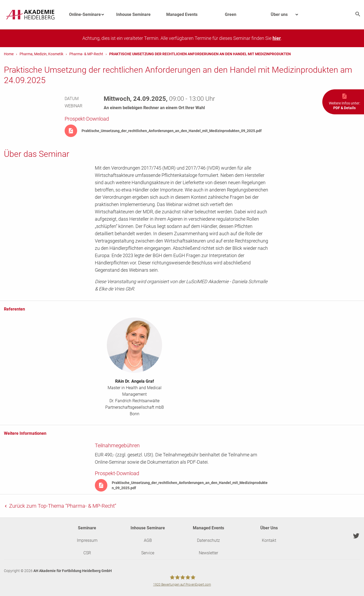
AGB (148, 540)
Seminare (87, 528)
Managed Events (182, 14)
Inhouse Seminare (133, 14)
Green (231, 14)
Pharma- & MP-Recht (86, 54)
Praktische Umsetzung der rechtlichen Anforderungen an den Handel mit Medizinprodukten (200, 54)
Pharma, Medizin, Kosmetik (41, 54)
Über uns (287, 15)
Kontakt (269, 540)
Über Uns (269, 528)
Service (148, 553)
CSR (87, 553)
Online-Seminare (89, 15)
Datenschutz (208, 540)
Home (9, 54)
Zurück (62, 506)
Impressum (87, 540)
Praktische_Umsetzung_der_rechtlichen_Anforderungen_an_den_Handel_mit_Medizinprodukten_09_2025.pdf (172, 131)
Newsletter (208, 553)
